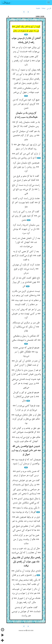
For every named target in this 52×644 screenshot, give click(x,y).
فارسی (49, 8)
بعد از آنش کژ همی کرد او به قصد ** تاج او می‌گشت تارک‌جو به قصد (26, 256)
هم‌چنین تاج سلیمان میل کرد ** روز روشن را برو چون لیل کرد (26, 167)
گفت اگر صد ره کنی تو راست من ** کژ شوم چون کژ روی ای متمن (26, 216)
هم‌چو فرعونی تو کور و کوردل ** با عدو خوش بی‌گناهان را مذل (26, 397)
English (38, 8)
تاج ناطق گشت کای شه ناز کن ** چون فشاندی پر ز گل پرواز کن (26, 282)
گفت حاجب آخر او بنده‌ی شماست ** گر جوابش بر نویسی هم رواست (26, 612)
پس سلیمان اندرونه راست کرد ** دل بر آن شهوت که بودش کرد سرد (26, 229)
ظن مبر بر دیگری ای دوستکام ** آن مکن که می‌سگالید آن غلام (26, 327)
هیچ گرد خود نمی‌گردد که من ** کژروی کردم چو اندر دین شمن (26, 104)
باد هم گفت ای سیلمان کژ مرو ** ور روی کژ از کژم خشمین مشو (26, 136)
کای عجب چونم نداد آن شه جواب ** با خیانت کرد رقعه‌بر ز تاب (26, 61)
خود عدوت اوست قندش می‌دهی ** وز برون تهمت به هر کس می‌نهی (26, 383)
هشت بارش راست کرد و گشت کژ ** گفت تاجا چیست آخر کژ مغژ (26, 203)
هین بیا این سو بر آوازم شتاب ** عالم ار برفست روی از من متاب (26, 539)
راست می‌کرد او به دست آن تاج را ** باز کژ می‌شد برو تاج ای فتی (26, 189)
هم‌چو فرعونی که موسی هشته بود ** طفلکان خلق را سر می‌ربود (26, 352)
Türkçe (43, 8)
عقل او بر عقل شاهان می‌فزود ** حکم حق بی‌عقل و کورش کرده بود (26, 419)
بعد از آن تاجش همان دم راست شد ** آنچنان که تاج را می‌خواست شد (26, 242)
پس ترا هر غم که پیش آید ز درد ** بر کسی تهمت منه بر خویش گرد (26, 314)
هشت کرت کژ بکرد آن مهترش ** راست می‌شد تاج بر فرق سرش (26, 269)
